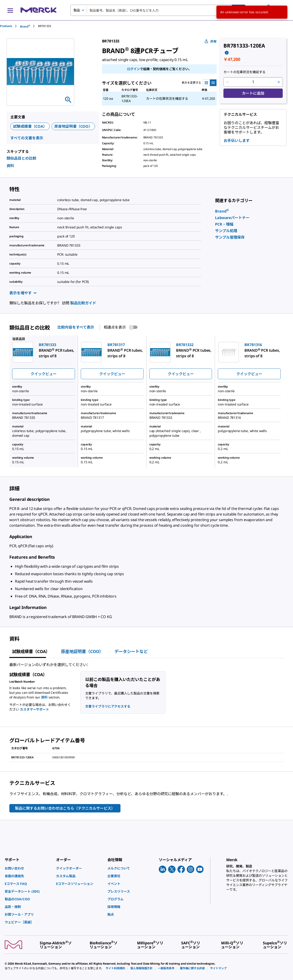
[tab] (10, 26)
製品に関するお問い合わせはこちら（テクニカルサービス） (65, 808)
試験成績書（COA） (30, 126)
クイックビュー (44, 374)
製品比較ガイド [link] (83, 303)
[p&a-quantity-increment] (279, 82)
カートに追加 (253, 93)
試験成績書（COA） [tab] (31, 651)
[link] (222, 211)
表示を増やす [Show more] (23, 293)
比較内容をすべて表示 (76, 327)
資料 (10, 166)
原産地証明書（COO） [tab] (82, 651)
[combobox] (158, 10)
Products (6, 26)
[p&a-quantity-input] (253, 82)
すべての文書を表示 (27, 138)
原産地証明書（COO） (73, 126)
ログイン (133, 69)
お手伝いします (237, 141)
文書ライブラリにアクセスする (108, 706)
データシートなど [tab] (131, 651)
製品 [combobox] (77, 10)
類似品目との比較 (21, 158)
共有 (211, 41)
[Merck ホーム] (39, 10)
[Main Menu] (10, 10)
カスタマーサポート (34, 709)
